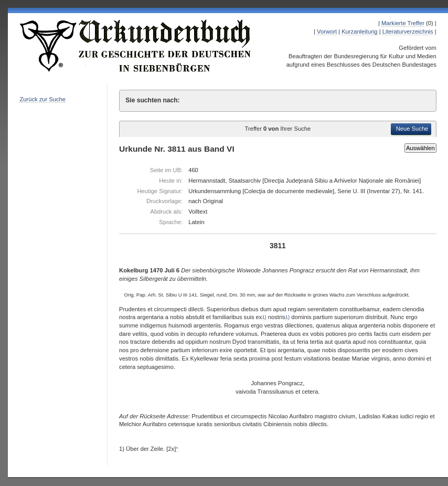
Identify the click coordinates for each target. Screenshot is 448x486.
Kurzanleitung (359, 31)
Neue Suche (412, 129)
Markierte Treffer (403, 23)
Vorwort (327, 31)
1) (264, 317)
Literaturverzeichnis (408, 31)
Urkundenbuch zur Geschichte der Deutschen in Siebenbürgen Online (136, 46)
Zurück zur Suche (42, 99)
